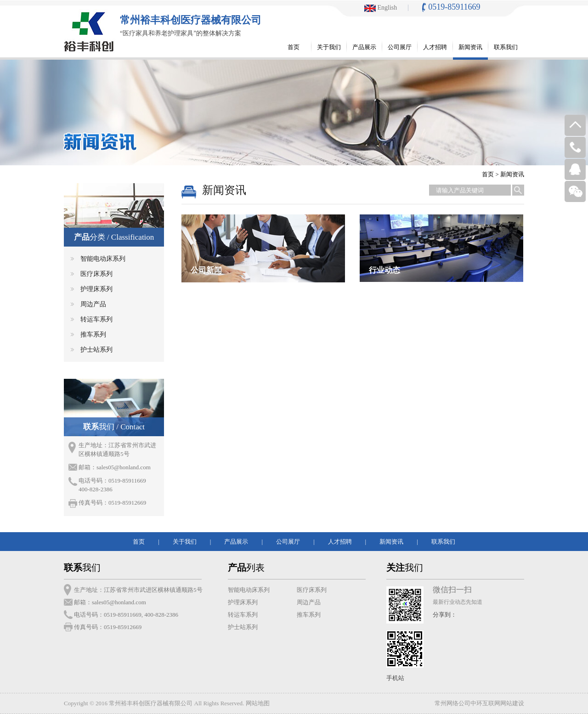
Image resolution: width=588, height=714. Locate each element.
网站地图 (258, 703)
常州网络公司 (452, 703)
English (381, 8)
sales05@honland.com (124, 467)
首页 (488, 174)
